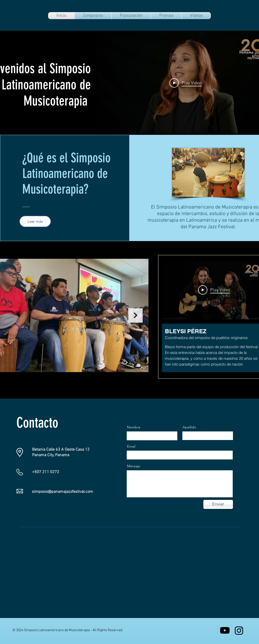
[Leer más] (35, 221)
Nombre (134, 427)
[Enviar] (218, 504)
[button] (93, 16)
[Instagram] (239, 630)
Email (131, 446)
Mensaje (134, 466)
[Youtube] (225, 630)
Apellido (189, 427)
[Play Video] (186, 83)
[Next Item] (135, 315)
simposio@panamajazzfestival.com (62, 492)
